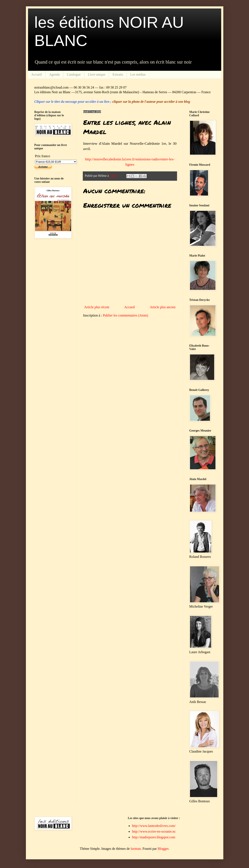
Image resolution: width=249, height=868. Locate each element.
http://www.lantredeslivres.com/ (154, 826)
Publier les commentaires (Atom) (125, 315)
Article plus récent (97, 307)
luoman (136, 849)
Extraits (118, 74)
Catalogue (74, 74)
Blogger (163, 849)
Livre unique (97, 74)
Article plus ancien (163, 307)
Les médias (138, 74)
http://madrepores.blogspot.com (154, 837)
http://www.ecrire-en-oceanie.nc (154, 831)
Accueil (37, 74)
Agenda (54, 74)
